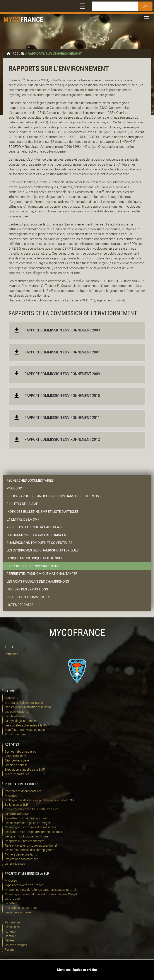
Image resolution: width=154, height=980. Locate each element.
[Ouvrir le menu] (82, 6)
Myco (12, 19)
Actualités (11, 654)
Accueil (19, 54)
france (32, 19)
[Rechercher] (145, 6)
